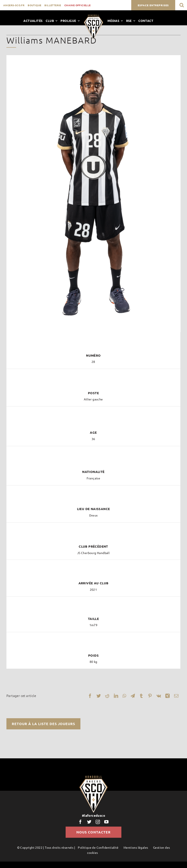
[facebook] (80, 822)
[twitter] (89, 822)
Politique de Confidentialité (98, 847)
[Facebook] (90, 696)
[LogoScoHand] (93, 16)
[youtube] (106, 822)
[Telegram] (133, 696)
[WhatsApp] (124, 696)
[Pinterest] (150, 696)
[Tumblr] (141, 696)
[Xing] (167, 696)
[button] (182, 5)
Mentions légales (136, 847)
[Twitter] (99, 696)
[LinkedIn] (116, 696)
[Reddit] (107, 696)
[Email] (176, 696)
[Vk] (159, 696)
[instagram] (98, 822)
